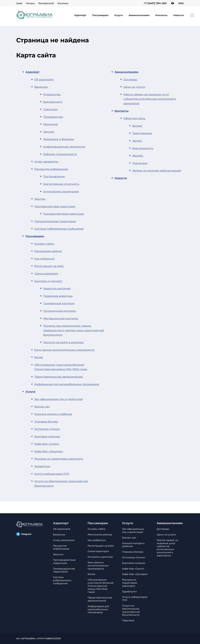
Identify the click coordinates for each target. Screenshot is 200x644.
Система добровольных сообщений (59, 229)
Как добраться (44, 259)
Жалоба (138, 156)
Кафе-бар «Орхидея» (49, 451)
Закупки (49, 132)
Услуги (118, 15)
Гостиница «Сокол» (47, 429)
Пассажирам (100, 15)
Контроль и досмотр (48, 281)
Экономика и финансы (59, 139)
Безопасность (53, 102)
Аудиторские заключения (61, 192)
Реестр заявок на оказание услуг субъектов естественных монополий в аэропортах (150, 99)
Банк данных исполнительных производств (64, 350)
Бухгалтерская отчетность (61, 184)
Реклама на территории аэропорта (59, 459)
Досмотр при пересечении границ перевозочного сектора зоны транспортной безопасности (73, 330)
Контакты (161, 15)
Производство (53, 117)
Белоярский (46, 3)
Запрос (137, 141)
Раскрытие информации (51, 169)
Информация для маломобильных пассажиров (67, 384)
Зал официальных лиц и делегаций (59, 399)
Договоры (130, 80)
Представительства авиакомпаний (59, 377)
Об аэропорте (44, 80)
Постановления (54, 176)
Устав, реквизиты (46, 162)
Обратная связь (134, 118)
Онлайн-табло (44, 244)
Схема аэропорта (46, 274)
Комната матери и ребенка (53, 414)
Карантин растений (57, 289)
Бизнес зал (42, 407)
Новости (179, 15)
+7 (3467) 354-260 (155, 3)
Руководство (52, 94)
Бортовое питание (47, 437)
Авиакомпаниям (139, 15)
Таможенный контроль (59, 303)
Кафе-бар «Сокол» (47, 444)
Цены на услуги (134, 87)
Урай (19, 3)
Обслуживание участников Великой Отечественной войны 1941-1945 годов (101, 586)
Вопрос (137, 126)
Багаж (39, 357)
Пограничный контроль (59, 311)
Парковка (128, 620)
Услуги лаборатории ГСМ (52, 474)
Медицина (50, 124)
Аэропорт (80, 15)
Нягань (30, 3)
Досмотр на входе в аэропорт (64, 342)
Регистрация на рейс (49, 266)
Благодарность (143, 148)
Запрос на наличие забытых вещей (157, 171)
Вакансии (41, 87)
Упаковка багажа (46, 422)
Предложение (142, 133)
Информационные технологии (64, 147)
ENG (181, 3)
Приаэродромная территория (55, 221)
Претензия (140, 163)
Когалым (63, 3)
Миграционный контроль (61, 318)
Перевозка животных (58, 296)
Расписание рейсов (48, 251)
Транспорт (51, 109)
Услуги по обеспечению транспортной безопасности (131, 610)
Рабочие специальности (60, 154)
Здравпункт (42, 466)
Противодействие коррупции (55, 206)
